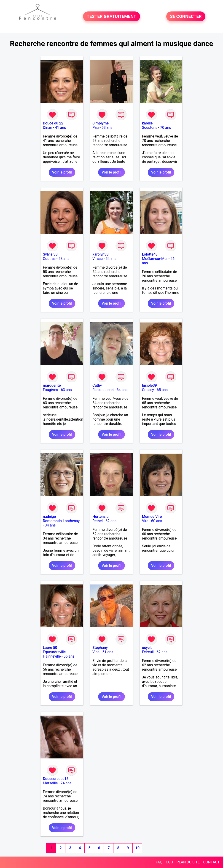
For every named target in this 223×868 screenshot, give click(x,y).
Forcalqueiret (103, 390)
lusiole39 (149, 385)
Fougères (50, 390)
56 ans (69, 656)
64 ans (122, 390)
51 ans (108, 652)
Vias (96, 652)
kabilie (147, 123)
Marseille (50, 783)
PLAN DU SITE (188, 862)
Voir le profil (62, 172)
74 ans (66, 783)
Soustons (150, 128)
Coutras (49, 259)
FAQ (159, 862)
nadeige (49, 517)
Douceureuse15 (56, 779)
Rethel (98, 521)
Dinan (47, 128)
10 (137, 848)
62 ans (111, 521)
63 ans (66, 390)
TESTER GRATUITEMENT (111, 16)
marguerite (52, 385)
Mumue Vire (152, 517)
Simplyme (101, 123)
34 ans (50, 525)
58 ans (107, 128)
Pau (96, 128)
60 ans (157, 521)
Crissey (148, 390)
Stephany (100, 648)
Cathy (97, 385)
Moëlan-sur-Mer (155, 259)
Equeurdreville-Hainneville (55, 654)
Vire (145, 521)
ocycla (147, 648)
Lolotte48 (150, 254)
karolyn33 (101, 254)
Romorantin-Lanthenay (61, 521)
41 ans (61, 128)
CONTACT (211, 862)
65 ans (162, 390)
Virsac (98, 259)
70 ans (166, 128)
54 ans (111, 259)
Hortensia (100, 517)
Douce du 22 (53, 123)
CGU (169, 862)
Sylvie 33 (50, 254)
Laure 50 (50, 648)
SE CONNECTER (186, 16)
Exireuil (148, 652)
